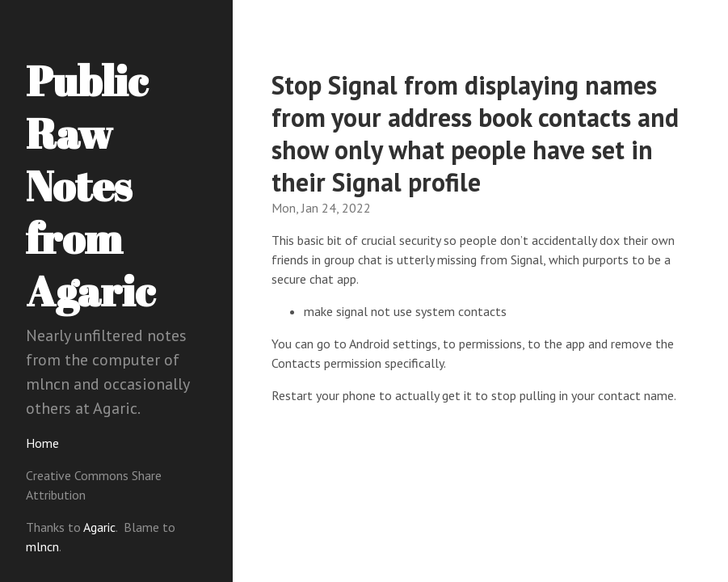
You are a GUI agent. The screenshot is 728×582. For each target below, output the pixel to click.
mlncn (42, 546)
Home (42, 443)
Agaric (99, 527)
